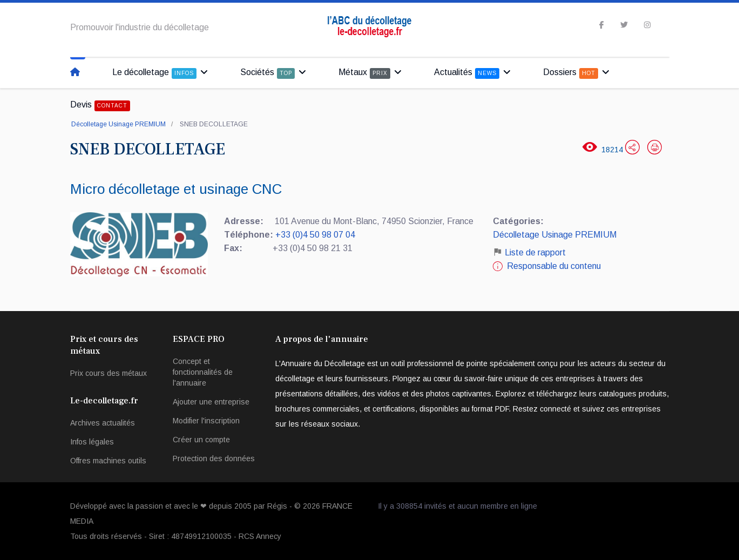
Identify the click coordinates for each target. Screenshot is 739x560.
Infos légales (92, 442)
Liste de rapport (529, 252)
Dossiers (571, 73)
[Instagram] (647, 25)
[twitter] (624, 25)
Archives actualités (103, 423)
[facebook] (602, 25)
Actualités (467, 73)
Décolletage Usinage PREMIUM (118, 124)
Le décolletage (154, 73)
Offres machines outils (108, 461)
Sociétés (267, 73)
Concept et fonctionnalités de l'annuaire (203, 372)
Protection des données (214, 458)
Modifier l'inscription (206, 421)
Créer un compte (201, 440)
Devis (100, 106)
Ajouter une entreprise (211, 402)
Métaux (364, 73)
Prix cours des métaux (109, 373)
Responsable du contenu (554, 266)
